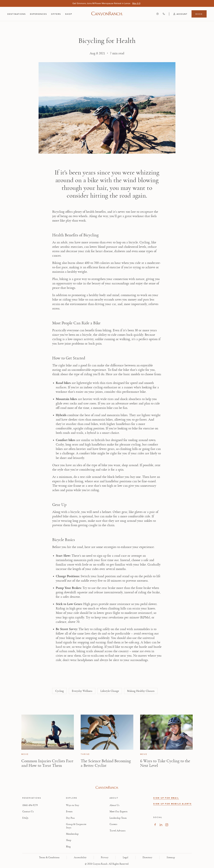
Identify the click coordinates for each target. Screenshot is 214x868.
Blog (68, 847)
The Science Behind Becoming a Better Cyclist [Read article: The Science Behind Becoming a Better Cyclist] (106, 763)
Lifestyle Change (110, 691)
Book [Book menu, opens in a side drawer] (199, 14)
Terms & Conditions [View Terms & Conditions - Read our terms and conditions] (49, 857)
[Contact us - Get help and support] (158, 14)
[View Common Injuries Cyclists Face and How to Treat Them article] (48, 732)
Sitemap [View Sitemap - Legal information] (171, 857)
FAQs (25, 818)
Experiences (38, 14)
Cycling (59, 691)
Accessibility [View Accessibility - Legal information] (80, 857)
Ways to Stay (73, 805)
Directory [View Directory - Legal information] (147, 857)
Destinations (17, 14)
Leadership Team (118, 818)
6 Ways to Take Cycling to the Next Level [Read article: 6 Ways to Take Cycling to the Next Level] (165, 763)
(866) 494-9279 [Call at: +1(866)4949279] (30, 805)
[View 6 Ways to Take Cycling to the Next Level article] (166, 732)
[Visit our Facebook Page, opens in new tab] (155, 825)
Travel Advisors (118, 831)
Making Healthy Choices (141, 691)
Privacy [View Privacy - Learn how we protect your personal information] (105, 857)
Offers (56, 14)
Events (69, 812)
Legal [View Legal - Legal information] (125, 857)
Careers (113, 824)
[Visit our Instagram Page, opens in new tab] (167, 825)
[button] (178, 14)
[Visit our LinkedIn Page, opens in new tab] (161, 825)
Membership (72, 834)
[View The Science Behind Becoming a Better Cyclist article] (107, 732)
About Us (114, 805)
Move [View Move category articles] (25, 754)
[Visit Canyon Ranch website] (107, 788)
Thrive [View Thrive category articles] (85, 754)
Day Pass (70, 818)
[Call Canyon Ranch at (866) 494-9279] (164, 14)
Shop (69, 14)
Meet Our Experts (119, 812)
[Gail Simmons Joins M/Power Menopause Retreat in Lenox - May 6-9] (136, 3)
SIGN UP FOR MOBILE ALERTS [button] (172, 804)
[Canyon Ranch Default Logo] (107, 14)
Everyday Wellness (82, 691)
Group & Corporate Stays (76, 826)
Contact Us (28, 812)
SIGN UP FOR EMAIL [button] (166, 798)
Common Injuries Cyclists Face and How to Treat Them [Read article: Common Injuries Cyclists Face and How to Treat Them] (47, 763)
